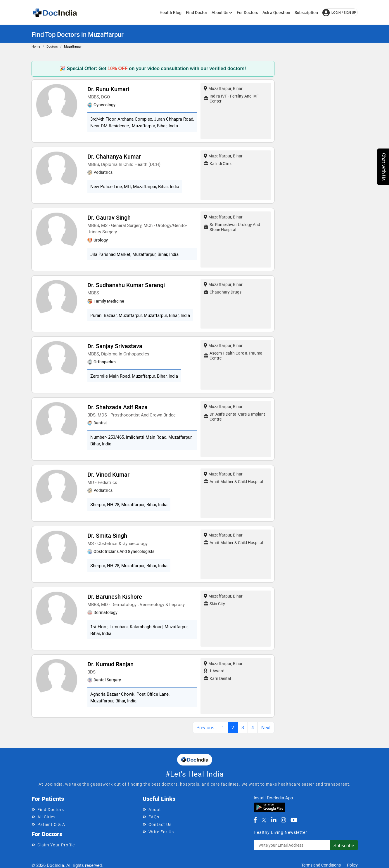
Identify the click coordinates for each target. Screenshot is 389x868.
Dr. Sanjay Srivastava (115, 346)
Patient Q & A (51, 824)
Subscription (306, 12)
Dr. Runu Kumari (108, 89)
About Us (222, 12)
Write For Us (161, 832)
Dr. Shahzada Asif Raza (117, 407)
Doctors (52, 46)
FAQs (154, 817)
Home (36, 46)
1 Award (214, 671)
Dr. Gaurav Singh (109, 217)
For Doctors (247, 12)
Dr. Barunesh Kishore (115, 597)
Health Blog (171, 12)
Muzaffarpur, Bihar (223, 88)
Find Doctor (197, 12)
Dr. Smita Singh (107, 535)
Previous (205, 728)
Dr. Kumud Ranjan (110, 664)
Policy (352, 865)
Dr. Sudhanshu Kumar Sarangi (126, 285)
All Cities (46, 817)
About (155, 809)
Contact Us (160, 824)
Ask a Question (276, 12)
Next (266, 728)
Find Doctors (51, 809)
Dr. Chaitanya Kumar (114, 156)
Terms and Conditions (321, 865)
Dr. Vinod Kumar (108, 474)
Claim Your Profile (56, 845)
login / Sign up (339, 13)
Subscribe (344, 846)
